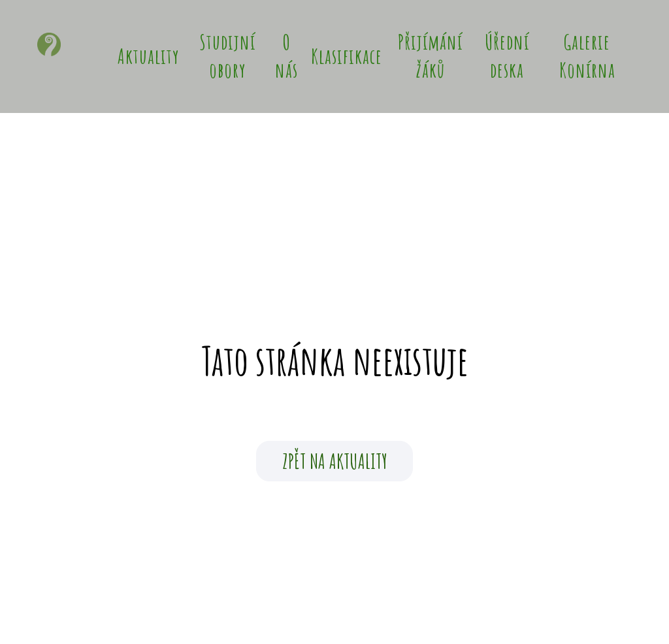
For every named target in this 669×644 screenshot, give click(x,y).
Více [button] (563, 56)
